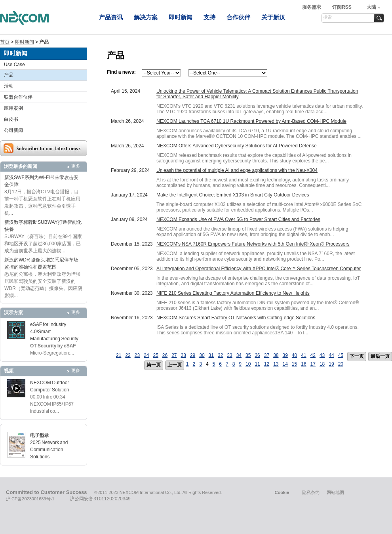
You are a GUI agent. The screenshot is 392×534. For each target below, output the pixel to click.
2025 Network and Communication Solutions (49, 450)
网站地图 (335, 492)
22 (128, 355)
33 (229, 355)
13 (276, 364)
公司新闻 (13, 130)
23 (137, 355)
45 (341, 355)
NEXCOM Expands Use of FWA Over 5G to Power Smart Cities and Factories (238, 219)
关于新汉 (273, 17)
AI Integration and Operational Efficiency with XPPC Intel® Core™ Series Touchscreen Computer (259, 269)
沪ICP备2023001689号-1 (30, 499)
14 (285, 364)
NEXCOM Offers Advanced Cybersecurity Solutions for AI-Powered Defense (237, 146)
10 (248, 364)
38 (276, 355)
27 (174, 355)
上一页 (175, 365)
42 (313, 355)
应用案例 (13, 108)
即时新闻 (181, 17)
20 (341, 364)
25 (155, 355)
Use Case (14, 65)
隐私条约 (311, 492)
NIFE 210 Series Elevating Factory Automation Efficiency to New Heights (233, 293)
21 (119, 355)
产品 (9, 75)
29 (193, 355)
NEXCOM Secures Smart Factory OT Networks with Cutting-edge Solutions (236, 318)
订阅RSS (342, 7)
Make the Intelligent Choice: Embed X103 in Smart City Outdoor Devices (233, 195)
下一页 (357, 356)
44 (331, 355)
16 (304, 364)
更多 (76, 166)
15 (294, 364)
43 (322, 355)
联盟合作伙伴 (18, 97)
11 (257, 364)
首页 (5, 42)
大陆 (371, 7)
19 (331, 364)
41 (304, 355)
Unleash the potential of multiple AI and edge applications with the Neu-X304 (237, 170)
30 (202, 355)
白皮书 (11, 119)
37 (267, 355)
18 (322, 364)
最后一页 (380, 356)
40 (294, 355)
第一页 (154, 365)
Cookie (282, 492)
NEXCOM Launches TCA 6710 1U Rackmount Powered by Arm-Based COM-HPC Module (251, 121)
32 (220, 355)
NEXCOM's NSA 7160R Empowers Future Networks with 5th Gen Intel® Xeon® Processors (253, 244)
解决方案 (146, 17)
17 (313, 364)
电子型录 (40, 435)
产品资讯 (111, 17)
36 (257, 355)
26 (165, 355)
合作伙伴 (238, 17)
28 (184, 355)
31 (211, 355)
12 (267, 364)
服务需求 (312, 7)
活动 (9, 86)
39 (285, 355)
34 (239, 355)
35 (248, 355)
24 (146, 355)
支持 (209, 17)
